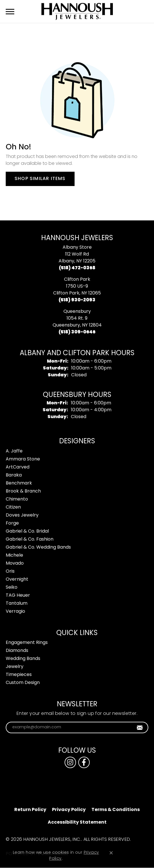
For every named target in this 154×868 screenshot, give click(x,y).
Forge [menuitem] (12, 523)
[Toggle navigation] (10, 12)
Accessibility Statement (77, 822)
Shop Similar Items (40, 179)
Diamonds (17, 651)
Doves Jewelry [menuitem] (22, 515)
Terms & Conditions (116, 810)
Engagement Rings (27, 643)
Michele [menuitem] (14, 555)
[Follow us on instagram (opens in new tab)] (70, 762)
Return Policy (30, 810)
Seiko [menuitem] (12, 588)
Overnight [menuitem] (17, 580)
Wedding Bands (23, 659)
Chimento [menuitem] (17, 499)
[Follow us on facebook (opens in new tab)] (84, 762)
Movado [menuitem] (15, 563)
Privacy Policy (69, 810)
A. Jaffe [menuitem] (14, 451)
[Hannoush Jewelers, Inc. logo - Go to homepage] (77, 11)
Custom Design (23, 683)
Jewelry (15, 667)
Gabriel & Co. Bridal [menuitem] (27, 531)
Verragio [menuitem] (15, 612)
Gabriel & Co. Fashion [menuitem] (30, 539)
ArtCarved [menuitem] (18, 467)
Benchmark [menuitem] (19, 483)
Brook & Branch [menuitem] (23, 491)
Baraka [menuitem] (14, 475)
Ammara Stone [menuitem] (23, 459)
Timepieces (19, 675)
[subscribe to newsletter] (140, 727)
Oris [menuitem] (10, 572)
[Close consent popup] (111, 853)
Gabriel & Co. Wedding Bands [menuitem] (38, 547)
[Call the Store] (77, 268)
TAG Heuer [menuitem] (18, 596)
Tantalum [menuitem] (17, 604)
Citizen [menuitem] (13, 507)
